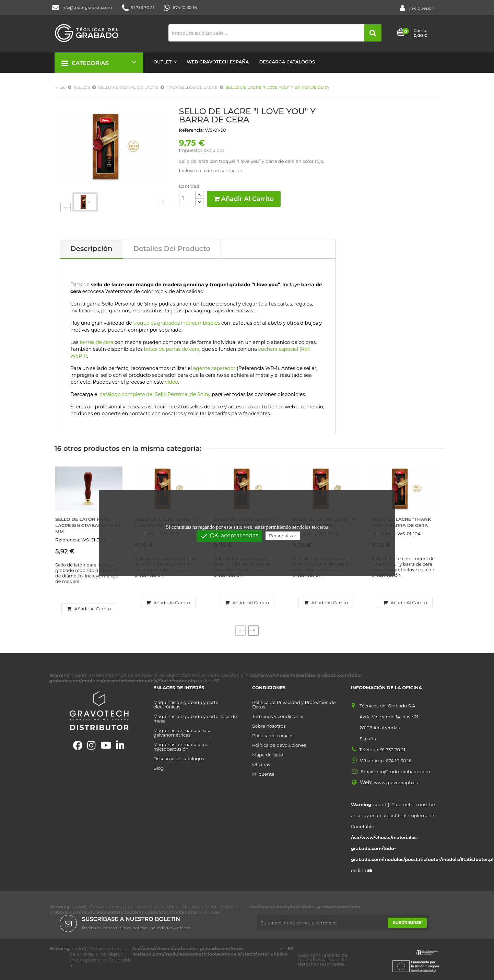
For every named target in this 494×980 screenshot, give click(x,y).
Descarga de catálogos (179, 759)
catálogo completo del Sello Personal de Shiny (155, 394)
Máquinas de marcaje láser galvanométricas (183, 733)
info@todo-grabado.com (82, 8)
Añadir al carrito (244, 199)
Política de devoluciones (279, 745)
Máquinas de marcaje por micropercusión (182, 747)
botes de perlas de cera (172, 349)
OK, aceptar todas (229, 536)
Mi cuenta (263, 774)
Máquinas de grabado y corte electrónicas (186, 705)
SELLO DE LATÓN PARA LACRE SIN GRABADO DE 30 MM (88, 525)
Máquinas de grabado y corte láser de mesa (195, 719)
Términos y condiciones (278, 716)
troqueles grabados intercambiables (177, 323)
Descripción (91, 249)
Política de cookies (273, 736)
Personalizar (283, 536)
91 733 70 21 (138, 8)
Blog (158, 768)
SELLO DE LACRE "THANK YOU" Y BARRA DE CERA (401, 522)
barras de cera (96, 342)
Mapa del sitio (268, 755)
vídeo (172, 382)
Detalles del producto (172, 249)
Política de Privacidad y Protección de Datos (294, 705)
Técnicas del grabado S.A (323, 957)
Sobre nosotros (269, 726)
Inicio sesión (417, 8)
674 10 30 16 (180, 8)
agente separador (214, 368)
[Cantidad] (187, 199)
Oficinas (261, 764)
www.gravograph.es (396, 783)
